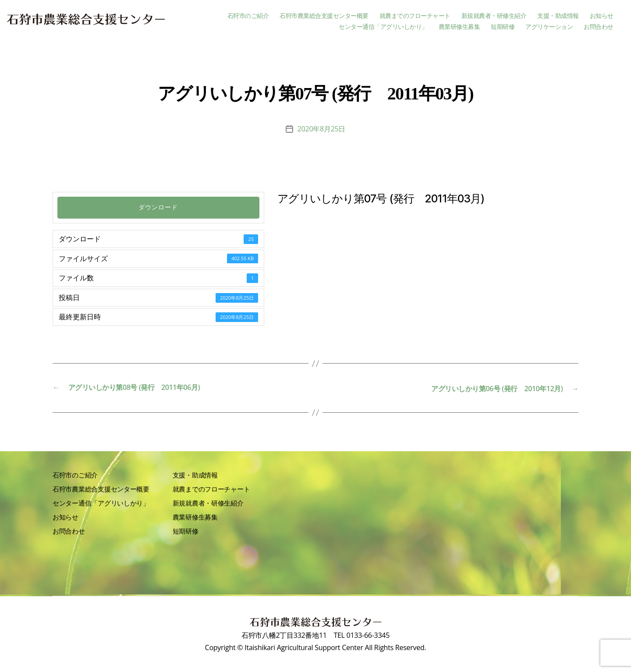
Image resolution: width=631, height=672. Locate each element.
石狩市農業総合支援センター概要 (324, 16)
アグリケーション (549, 27)
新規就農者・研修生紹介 (494, 16)
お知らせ (602, 16)
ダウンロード (158, 207)
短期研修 (503, 27)
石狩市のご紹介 (248, 16)
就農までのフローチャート (415, 16)
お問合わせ (599, 27)
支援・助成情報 (558, 16)
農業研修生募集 (459, 27)
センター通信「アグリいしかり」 (383, 27)
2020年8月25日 (321, 129)
